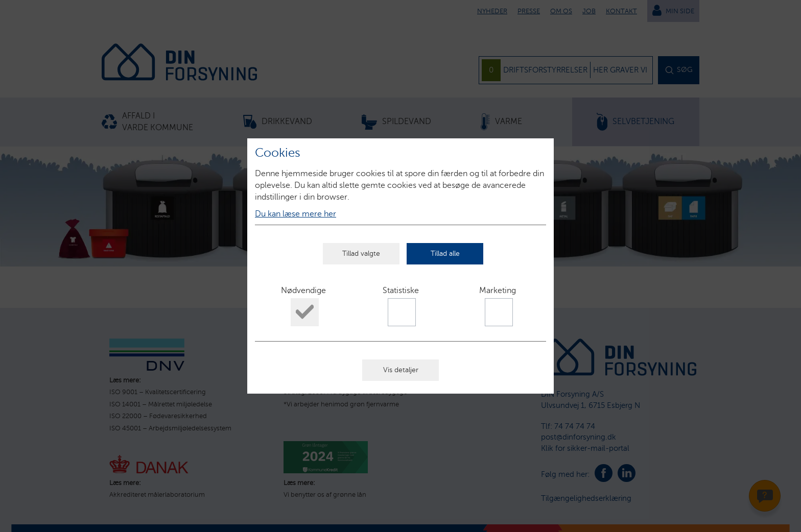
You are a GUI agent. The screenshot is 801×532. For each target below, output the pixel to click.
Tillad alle (445, 253)
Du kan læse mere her (296, 214)
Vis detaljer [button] (401, 370)
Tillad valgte (361, 253)
